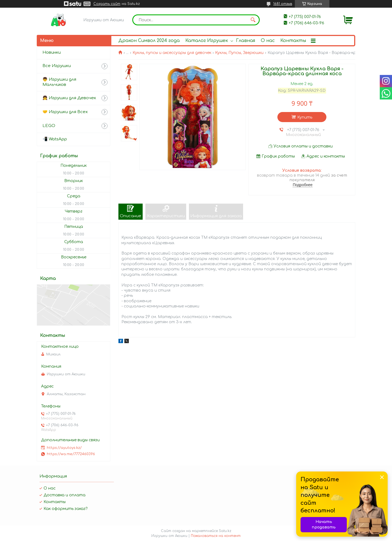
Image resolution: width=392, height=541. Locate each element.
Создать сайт (107, 4)
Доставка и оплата (65, 495)
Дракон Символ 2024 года (149, 41)
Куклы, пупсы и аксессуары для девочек (172, 53)
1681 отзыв (283, 4)
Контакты (293, 41)
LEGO (49, 126)
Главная (246, 41)
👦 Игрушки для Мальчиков (59, 82)
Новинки (52, 52)
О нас (268, 41)
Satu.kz (225, 531)
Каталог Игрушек (207, 41)
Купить (305, 117)
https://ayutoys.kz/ (64, 448)
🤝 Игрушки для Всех (65, 112)
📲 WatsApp (55, 139)
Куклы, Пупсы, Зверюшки (239, 53)
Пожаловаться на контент (216, 536)
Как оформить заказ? (65, 509)
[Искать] (253, 20)
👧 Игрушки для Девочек (69, 98)
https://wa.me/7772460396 (71, 454)
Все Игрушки (57, 66)
